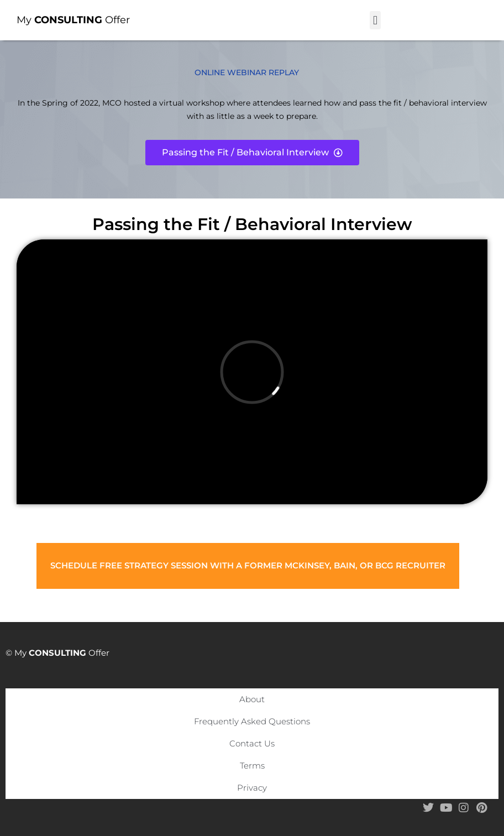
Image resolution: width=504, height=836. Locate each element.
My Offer (73, 20)
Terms (252, 766)
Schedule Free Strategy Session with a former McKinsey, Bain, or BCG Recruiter (248, 565)
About (252, 699)
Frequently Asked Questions (252, 721)
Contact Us (252, 743)
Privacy (252, 788)
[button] (375, 20)
